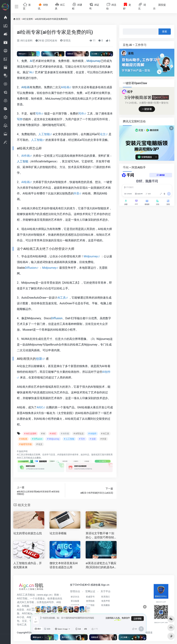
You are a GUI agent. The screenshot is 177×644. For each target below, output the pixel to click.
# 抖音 (103, 439)
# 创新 (93, 439)
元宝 (24, 621)
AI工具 (62, 298)
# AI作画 (65, 434)
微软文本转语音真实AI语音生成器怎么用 (64, 565)
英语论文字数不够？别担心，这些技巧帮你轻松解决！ (100, 536)
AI (31, 61)
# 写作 (82, 439)
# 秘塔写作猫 (25, 444)
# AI (43, 434)
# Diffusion (37, 439)
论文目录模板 (58, 533)
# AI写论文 (79, 434)
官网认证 (90, 591)
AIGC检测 (27, 613)
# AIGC (53, 434)
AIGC (40, 407)
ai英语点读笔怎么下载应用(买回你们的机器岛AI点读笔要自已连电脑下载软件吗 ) (101, 565)
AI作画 (26, 156)
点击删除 (37, 458)
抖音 (76, 193)
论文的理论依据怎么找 (28, 533)
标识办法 (75, 597)
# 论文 (39, 444)
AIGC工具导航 (24, 458)
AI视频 (26, 606)
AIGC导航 (22, 598)
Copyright (22, 633)
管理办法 (75, 591)
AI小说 (21, 617)
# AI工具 (105, 434)
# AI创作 (92, 434)
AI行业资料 (28, 19)
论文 (103, 134)
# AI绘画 (23, 439)
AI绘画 (26, 87)
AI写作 (50, 602)
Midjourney (94, 61)
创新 (39, 359)
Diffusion (31, 268)
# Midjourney (53, 439)
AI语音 (21, 610)
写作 (38, 114)
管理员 (65, 41)
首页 (18, 19)
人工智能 (44, 134)
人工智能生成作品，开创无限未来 (28, 565)
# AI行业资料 (30, 434)
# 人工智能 (69, 439)
